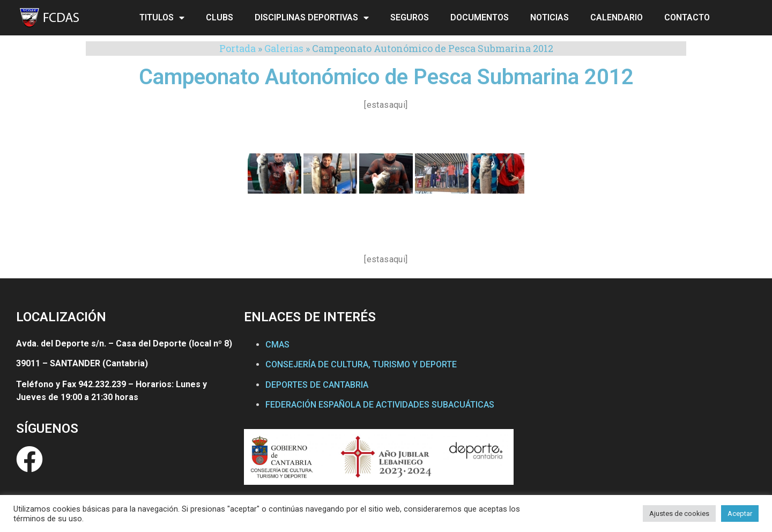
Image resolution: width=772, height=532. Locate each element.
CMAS (277, 345)
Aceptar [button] (740, 513)
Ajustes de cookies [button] (679, 513)
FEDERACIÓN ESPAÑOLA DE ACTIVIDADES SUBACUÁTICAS (380, 405)
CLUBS (220, 17)
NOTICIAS (550, 17)
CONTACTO (687, 17)
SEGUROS (410, 17)
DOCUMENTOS (480, 17)
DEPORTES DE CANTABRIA (317, 385)
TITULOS (162, 18)
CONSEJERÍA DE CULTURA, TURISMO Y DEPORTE (361, 364)
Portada (237, 48)
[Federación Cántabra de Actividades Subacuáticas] (639, 408)
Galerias (284, 48)
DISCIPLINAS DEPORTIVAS (312, 18)
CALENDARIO (617, 17)
